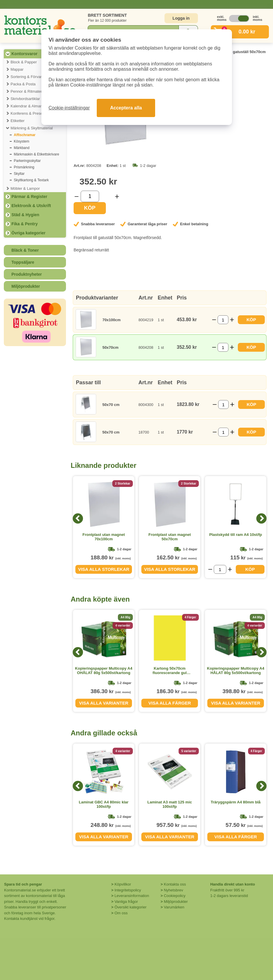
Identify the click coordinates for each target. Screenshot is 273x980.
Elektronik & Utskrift (31, 206)
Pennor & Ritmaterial (28, 91)
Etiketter (18, 121)
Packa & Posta (23, 84)
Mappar (17, 69)
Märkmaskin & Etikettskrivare (37, 154)
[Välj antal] (90, 196)
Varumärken (174, 907)
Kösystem (22, 141)
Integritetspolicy (128, 890)
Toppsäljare (23, 262)
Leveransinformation (132, 896)
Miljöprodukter (26, 286)
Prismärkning (24, 167)
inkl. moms (256, 18)
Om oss (121, 913)
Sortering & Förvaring (29, 77)
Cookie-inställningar (69, 108)
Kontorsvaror (24, 54)
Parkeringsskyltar (27, 161)
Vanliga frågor (126, 902)
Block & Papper (24, 62)
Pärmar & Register (29, 197)
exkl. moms (220, 18)
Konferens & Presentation (32, 113)
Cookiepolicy (175, 896)
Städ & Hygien (25, 215)
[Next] (261, 518)
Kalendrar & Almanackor (31, 106)
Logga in (181, 18)
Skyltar (19, 174)
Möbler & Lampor (25, 188)
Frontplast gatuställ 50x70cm (239, 52)
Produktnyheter (27, 274)
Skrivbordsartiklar (25, 99)
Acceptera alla (126, 108)
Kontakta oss (175, 884)
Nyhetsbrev (174, 890)
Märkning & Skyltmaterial (32, 128)
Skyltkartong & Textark (31, 180)
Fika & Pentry (24, 224)
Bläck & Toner (25, 250)
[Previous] (78, 518)
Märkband (22, 148)
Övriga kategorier (28, 233)
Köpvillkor (123, 884)
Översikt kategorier (130, 907)
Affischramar (25, 135)
